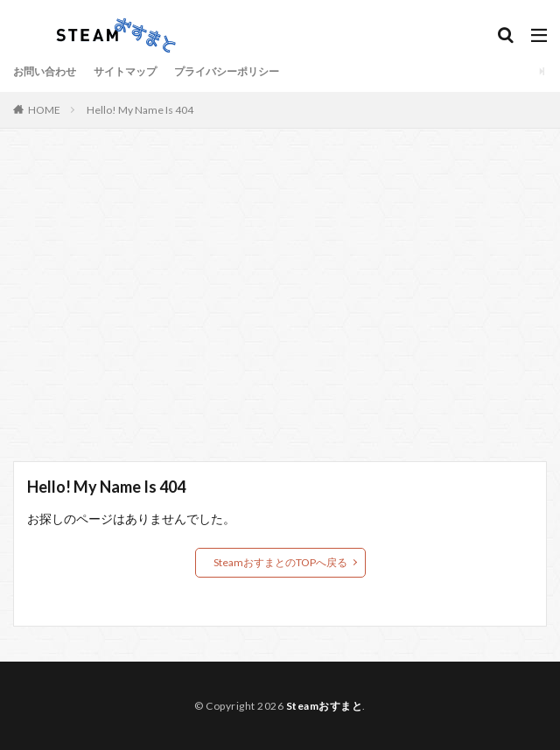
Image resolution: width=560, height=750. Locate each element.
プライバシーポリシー (227, 71)
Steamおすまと (325, 706)
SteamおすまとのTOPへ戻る (280, 562)
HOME (44, 110)
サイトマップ (125, 71)
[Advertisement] (280, 304)
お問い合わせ (45, 71)
